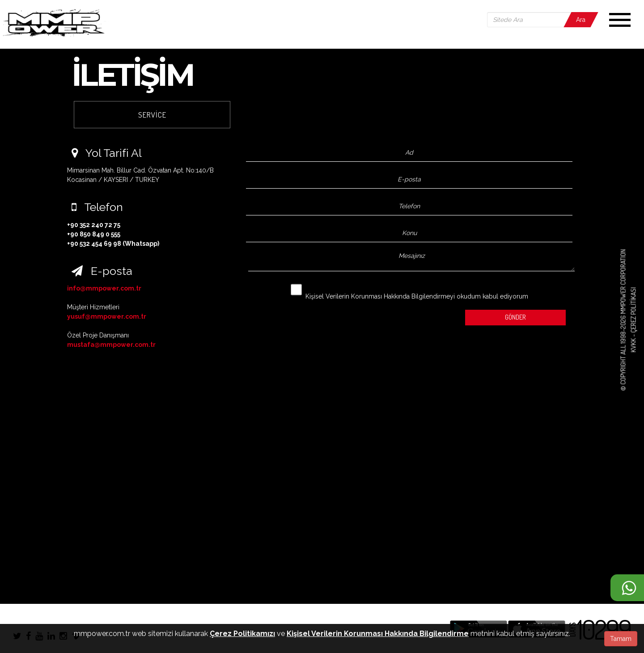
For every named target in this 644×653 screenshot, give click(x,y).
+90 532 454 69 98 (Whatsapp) (113, 244)
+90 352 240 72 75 (94, 225)
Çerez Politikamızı (242, 634)
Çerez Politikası (633, 310)
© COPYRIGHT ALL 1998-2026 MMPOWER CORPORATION (623, 320)
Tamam (621, 639)
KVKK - (633, 343)
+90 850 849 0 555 (94, 234)
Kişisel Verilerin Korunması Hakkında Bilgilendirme (378, 634)
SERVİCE (152, 115)
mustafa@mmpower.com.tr (111, 345)
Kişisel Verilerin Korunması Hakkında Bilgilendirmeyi (380, 296)
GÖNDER (515, 317)
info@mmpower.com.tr (104, 288)
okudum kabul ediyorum (409, 290)
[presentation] (300, 315)
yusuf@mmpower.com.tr (107, 316)
